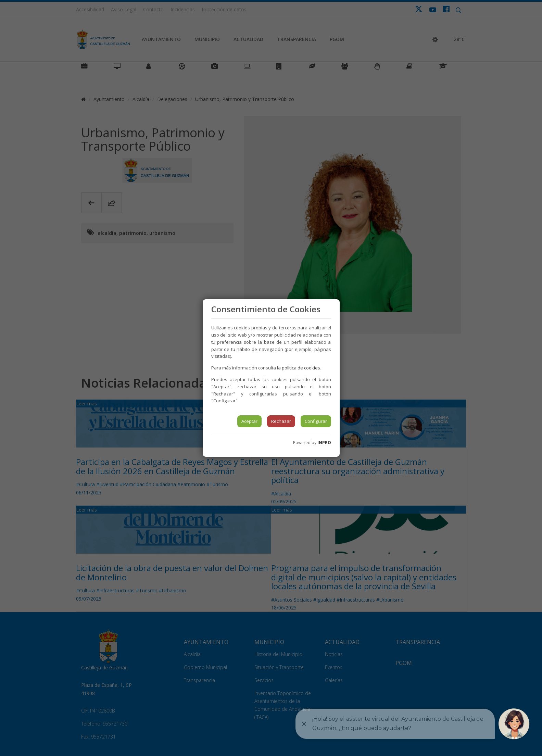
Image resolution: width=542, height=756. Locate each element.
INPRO (324, 443)
